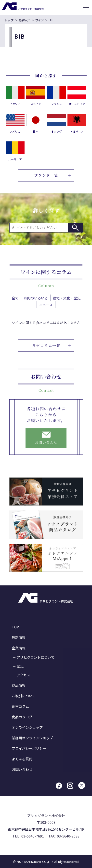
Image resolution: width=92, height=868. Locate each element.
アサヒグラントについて (36, 657)
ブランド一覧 (52, 175)
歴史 (20, 666)
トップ (9, 20)
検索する (75, 228)
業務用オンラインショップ (32, 738)
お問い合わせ (22, 769)
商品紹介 (24, 20)
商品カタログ (22, 717)
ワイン (39, 20)
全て (15, 306)
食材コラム (20, 706)
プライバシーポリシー (29, 748)
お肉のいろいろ (36, 306)
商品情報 (19, 685)
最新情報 (19, 637)
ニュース (46, 313)
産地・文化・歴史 (67, 306)
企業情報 (19, 648)
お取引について (24, 696)
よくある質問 (22, 759)
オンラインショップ (27, 727)
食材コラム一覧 (52, 361)
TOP (15, 627)
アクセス (23, 675)
